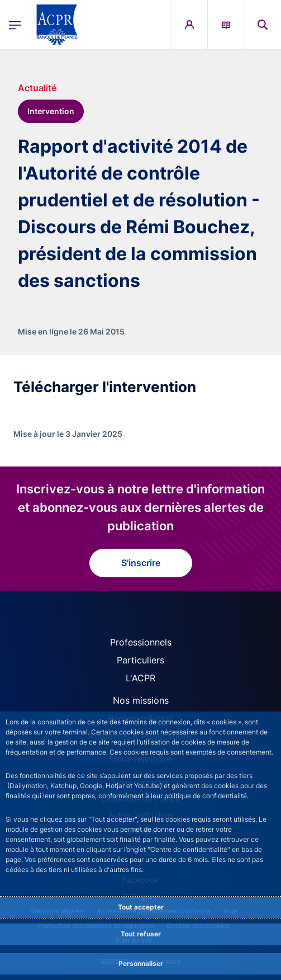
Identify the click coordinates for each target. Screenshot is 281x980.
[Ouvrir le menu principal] (15, 25)
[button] (263, 25)
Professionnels (141, 642)
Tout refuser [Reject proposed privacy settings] (141, 934)
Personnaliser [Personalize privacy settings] (141, 963)
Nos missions (141, 700)
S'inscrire (141, 563)
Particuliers (140, 660)
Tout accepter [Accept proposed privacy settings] (141, 907)
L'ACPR (140, 678)
